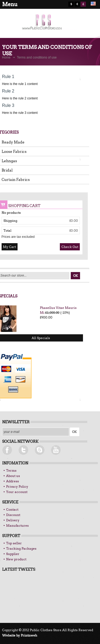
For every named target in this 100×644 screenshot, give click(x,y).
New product (16, 559)
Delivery (13, 520)
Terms (11, 470)
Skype (58, 450)
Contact (12, 509)
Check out (70, 247)
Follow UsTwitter (10, 450)
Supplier (13, 554)
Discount (13, 515)
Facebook (42, 450)
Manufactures (17, 525)
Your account (17, 492)
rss (26, 450)
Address (12, 481)
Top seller (14, 543)
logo (40, 25)
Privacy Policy (17, 486)
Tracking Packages (21, 548)
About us (13, 476)
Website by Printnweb (20, 635)
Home (6, 57)
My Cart (9, 247)
